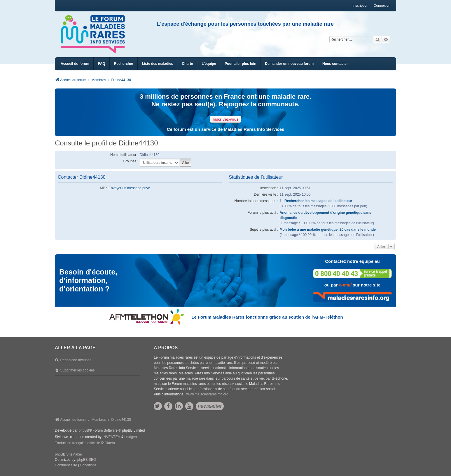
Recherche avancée (76, 360)
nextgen (131, 437)
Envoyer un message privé (129, 188)
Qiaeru (110, 443)
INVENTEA (111, 437)
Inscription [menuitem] (360, 6)
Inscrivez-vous (226, 119)
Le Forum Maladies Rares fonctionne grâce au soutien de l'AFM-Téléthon (267, 317)
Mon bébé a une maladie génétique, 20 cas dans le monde (328, 230)
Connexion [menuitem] (382, 6)
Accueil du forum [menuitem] (75, 64)
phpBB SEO (87, 460)
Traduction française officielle (77, 443)
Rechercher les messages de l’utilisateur (318, 201)
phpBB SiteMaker (68, 454)
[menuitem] (158, 64)
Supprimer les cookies (77, 370)
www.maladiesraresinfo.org (207, 394)
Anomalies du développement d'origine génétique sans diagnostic (326, 215)
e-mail (345, 285)
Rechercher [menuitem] (124, 64)
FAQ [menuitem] (102, 64)
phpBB (84, 430)
